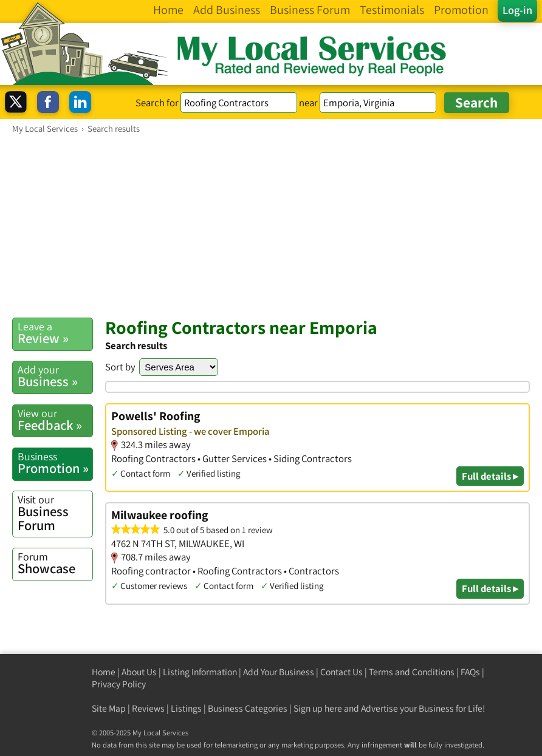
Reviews (148, 708)
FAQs (470, 672)
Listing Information (200, 672)
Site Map (109, 708)
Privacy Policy (119, 684)
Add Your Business (279, 672)
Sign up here (318, 708)
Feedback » (55, 420)
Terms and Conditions (412, 672)
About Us (139, 672)
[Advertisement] (271, 225)
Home (104, 672)
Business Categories (248, 708)
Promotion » (55, 463)
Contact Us (341, 672)
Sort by (120, 367)
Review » (55, 333)
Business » (55, 376)
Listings (186, 708)
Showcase (55, 563)
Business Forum (55, 513)
